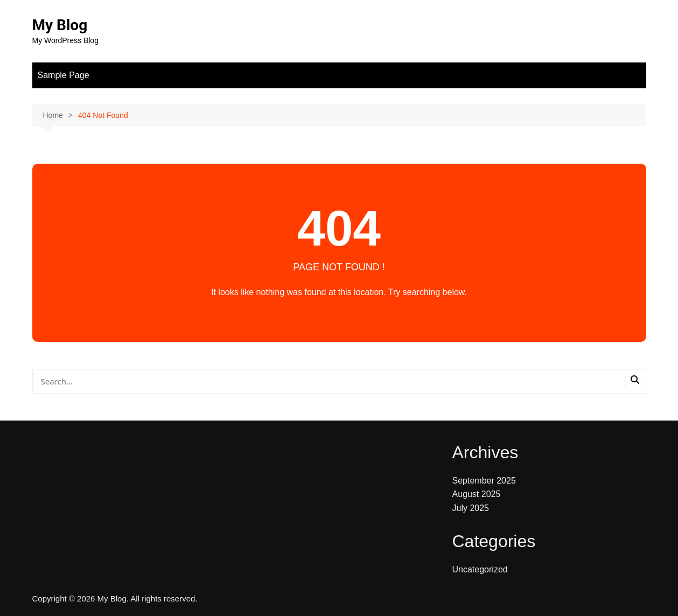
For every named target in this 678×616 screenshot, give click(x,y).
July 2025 (471, 508)
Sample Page (64, 75)
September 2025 (484, 481)
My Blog (60, 25)
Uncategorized (480, 569)
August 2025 (477, 494)
